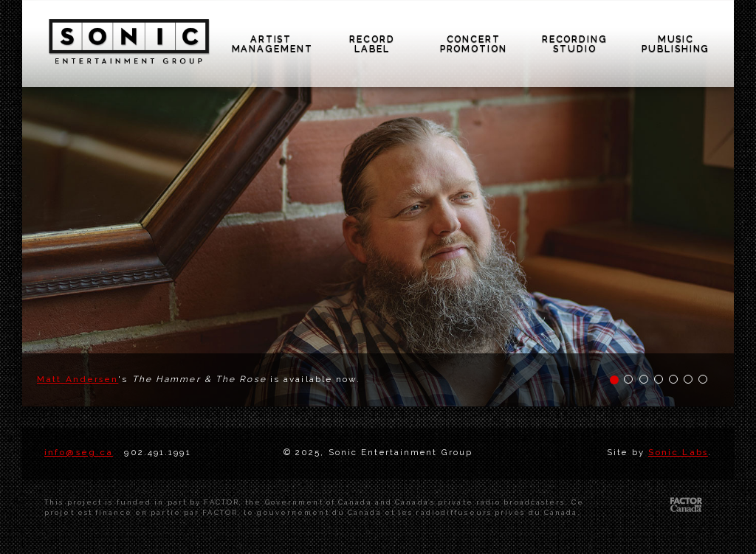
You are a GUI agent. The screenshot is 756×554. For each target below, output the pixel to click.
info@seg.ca (79, 452)
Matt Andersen (78, 379)
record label (372, 44)
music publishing (676, 44)
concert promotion (474, 44)
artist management (272, 44)
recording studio (575, 44)
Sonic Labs (678, 452)
